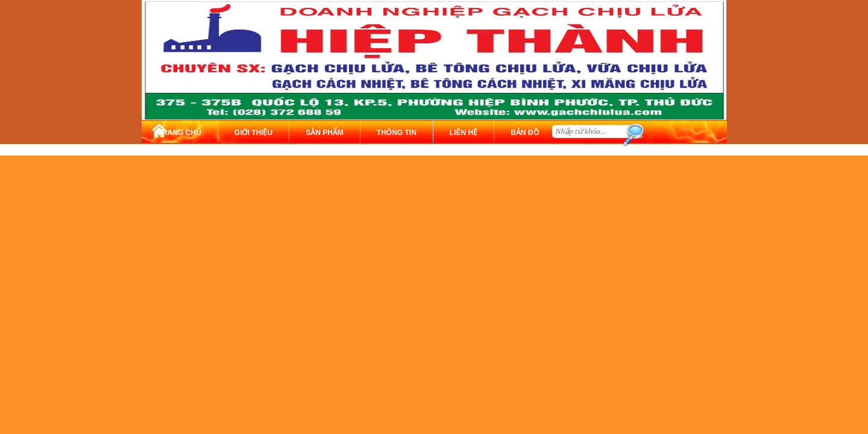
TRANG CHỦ (180, 133)
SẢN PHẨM (325, 133)
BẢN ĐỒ (524, 133)
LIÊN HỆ (464, 133)
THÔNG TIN (397, 133)
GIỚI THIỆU (253, 133)
